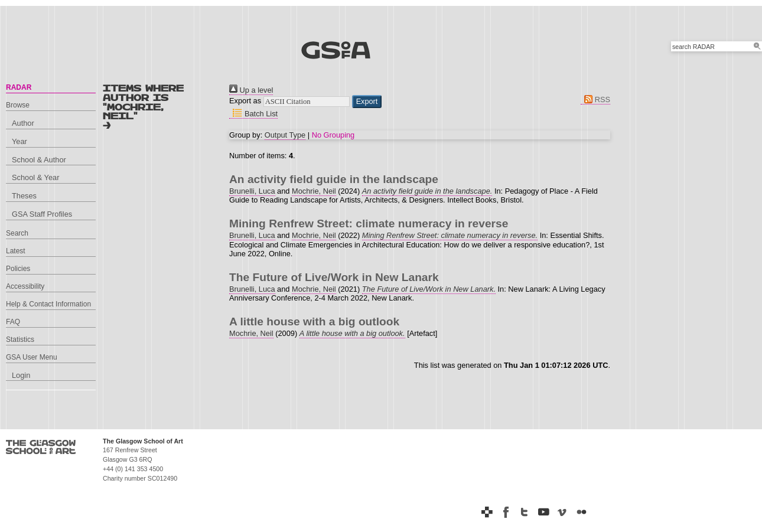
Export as (245, 101)
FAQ (13, 322)
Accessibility (25, 286)
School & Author (39, 160)
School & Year (35, 177)
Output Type (285, 135)
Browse (18, 105)
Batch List (253, 114)
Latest (16, 251)
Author (23, 123)
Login (21, 375)
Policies (18, 269)
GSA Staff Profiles (42, 214)
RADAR (19, 87)
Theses (24, 196)
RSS (595, 99)
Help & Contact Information (48, 304)
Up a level (251, 90)
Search (17, 233)
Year (19, 141)
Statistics (20, 340)
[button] (367, 102)
